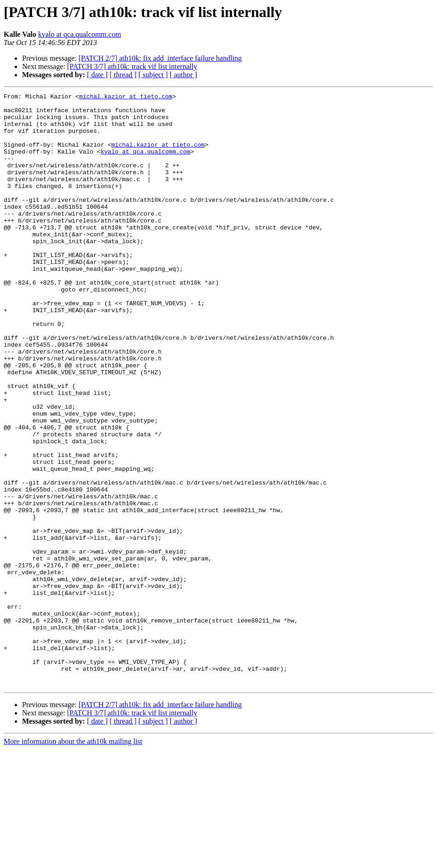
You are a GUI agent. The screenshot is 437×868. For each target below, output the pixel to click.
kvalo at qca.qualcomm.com (80, 34)
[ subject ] (153, 75)
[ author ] (184, 75)
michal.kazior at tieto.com (126, 97)
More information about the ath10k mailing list (73, 860)
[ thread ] (123, 75)
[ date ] (97, 75)
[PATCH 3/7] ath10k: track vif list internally (132, 66)
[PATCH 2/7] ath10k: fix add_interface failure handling (160, 58)
